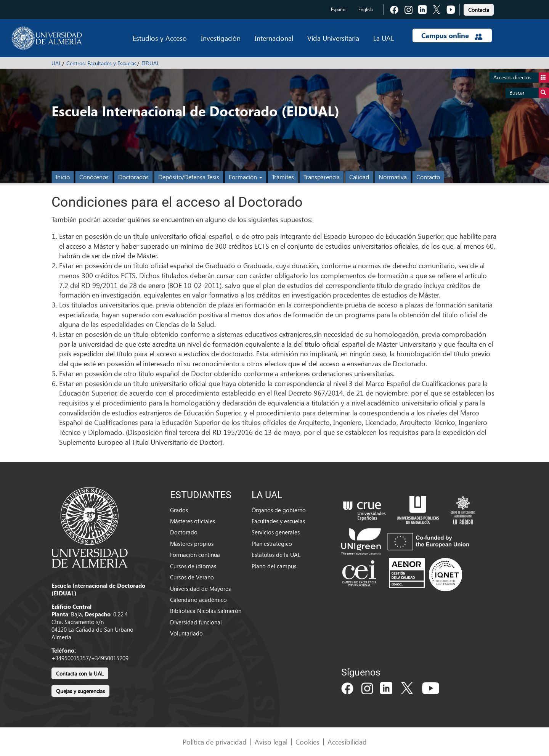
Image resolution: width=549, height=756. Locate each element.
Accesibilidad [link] (347, 742)
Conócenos (94, 177)
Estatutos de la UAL (276, 555)
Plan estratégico (272, 544)
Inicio (63, 177)
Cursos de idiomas (193, 566)
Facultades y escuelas (278, 521)
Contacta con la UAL (80, 673)
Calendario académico (198, 600)
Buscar (529, 93)
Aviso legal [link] (271, 742)
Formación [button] (246, 177)
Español (339, 9)
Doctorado (184, 532)
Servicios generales (276, 532)
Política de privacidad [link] (215, 742)
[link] (479, 9)
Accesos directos (521, 78)
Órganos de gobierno (279, 510)
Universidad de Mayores (200, 589)
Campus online (452, 35)
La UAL (384, 38)
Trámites (283, 177)
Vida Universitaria (333, 38)
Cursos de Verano (192, 577)
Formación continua (195, 555)
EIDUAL (150, 63)
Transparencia (322, 177)
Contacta (479, 10)
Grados (179, 510)
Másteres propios (192, 544)
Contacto (428, 177)
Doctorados (133, 177)
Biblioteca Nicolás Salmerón (206, 611)
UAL (56, 63)
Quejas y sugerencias (80, 691)
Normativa (393, 177)
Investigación (221, 38)
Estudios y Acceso (160, 38)
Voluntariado (186, 633)
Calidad (359, 177)
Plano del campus (274, 566)
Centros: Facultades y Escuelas (101, 63)
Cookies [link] (307, 742)
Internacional (274, 38)
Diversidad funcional (196, 622)
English (366, 9)
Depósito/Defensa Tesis (189, 177)
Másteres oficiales (193, 521)
